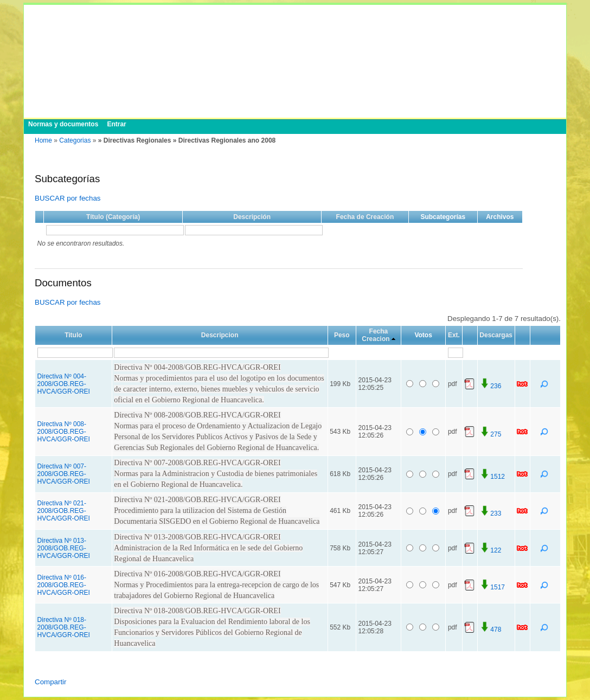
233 (490, 513)
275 (490, 434)
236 (490, 386)
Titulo (73, 335)
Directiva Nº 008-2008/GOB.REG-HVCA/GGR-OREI (64, 432)
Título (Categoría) (113, 217)
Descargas (496, 335)
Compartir (51, 682)
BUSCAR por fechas (68, 198)
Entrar (116, 124)
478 (490, 630)
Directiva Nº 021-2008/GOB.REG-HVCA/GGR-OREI (64, 511)
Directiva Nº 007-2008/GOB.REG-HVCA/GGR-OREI (64, 474)
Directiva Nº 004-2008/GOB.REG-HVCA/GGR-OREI (64, 384)
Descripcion (220, 335)
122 (490, 550)
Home (43, 140)
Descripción (252, 217)
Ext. (454, 335)
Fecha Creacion (376, 335)
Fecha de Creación (365, 217)
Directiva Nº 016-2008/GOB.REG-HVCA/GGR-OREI (64, 585)
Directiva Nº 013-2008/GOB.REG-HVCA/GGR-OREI (64, 548)
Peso (342, 335)
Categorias (75, 140)
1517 (492, 587)
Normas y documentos (63, 124)
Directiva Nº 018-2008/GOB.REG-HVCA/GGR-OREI (64, 627)
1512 (492, 477)
